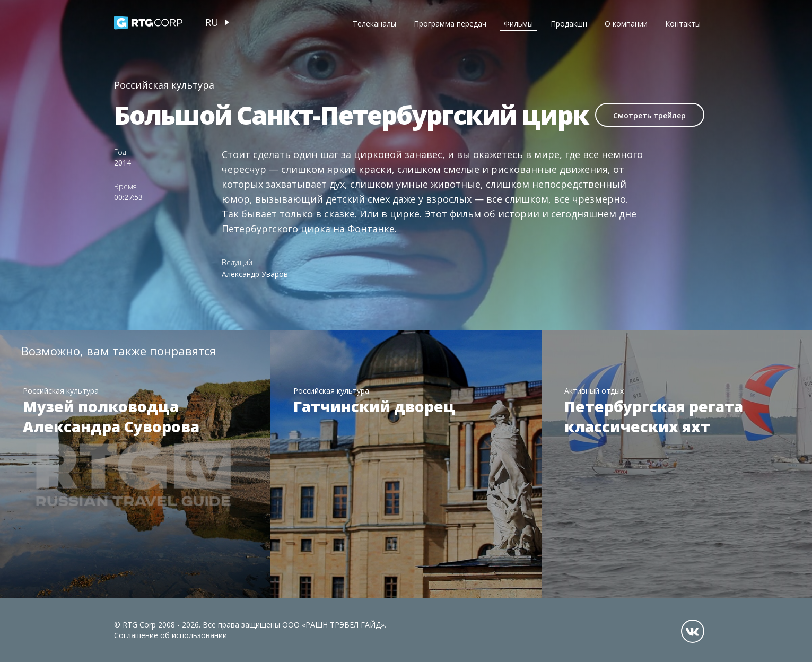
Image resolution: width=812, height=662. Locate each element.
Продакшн (569, 24)
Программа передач (450, 24)
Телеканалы (374, 24)
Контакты (683, 24)
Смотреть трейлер (649, 115)
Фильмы (518, 24)
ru (212, 22)
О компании (626, 24)
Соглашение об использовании (171, 635)
